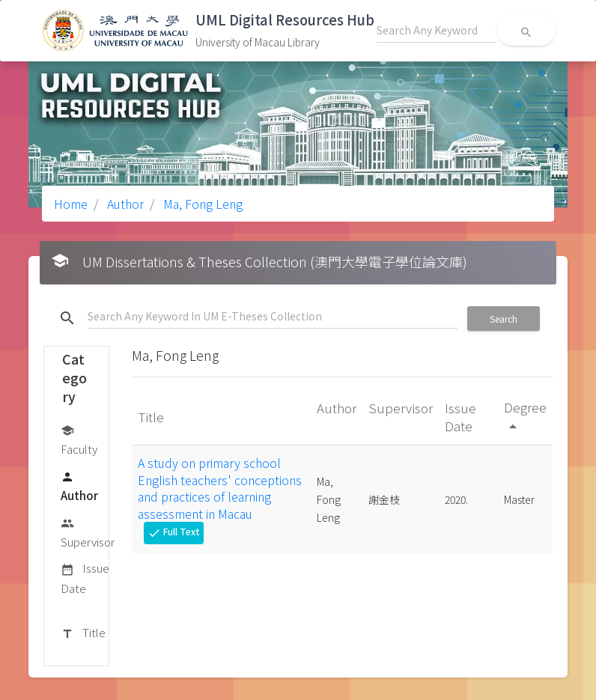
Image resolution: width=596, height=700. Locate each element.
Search (504, 319)
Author (124, 204)
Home (71, 204)
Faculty (79, 439)
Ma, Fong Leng (201, 204)
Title (83, 633)
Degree (525, 416)
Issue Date (85, 578)
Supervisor (88, 532)
